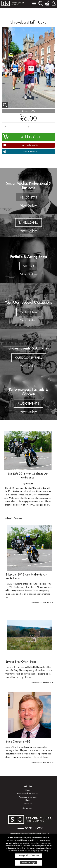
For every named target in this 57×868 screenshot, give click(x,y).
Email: (12, 834)
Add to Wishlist (30, 152)
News (28, 800)
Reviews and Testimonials (28, 793)
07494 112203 (34, 828)
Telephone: (20, 829)
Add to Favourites (30, 145)
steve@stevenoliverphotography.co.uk (32, 834)
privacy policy (12, 843)
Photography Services (28, 797)
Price (22, 115)
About (28, 790)
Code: (25, 111)
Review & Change (28, 863)
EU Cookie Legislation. (29, 840)
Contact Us (28, 803)
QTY (5, 127)
